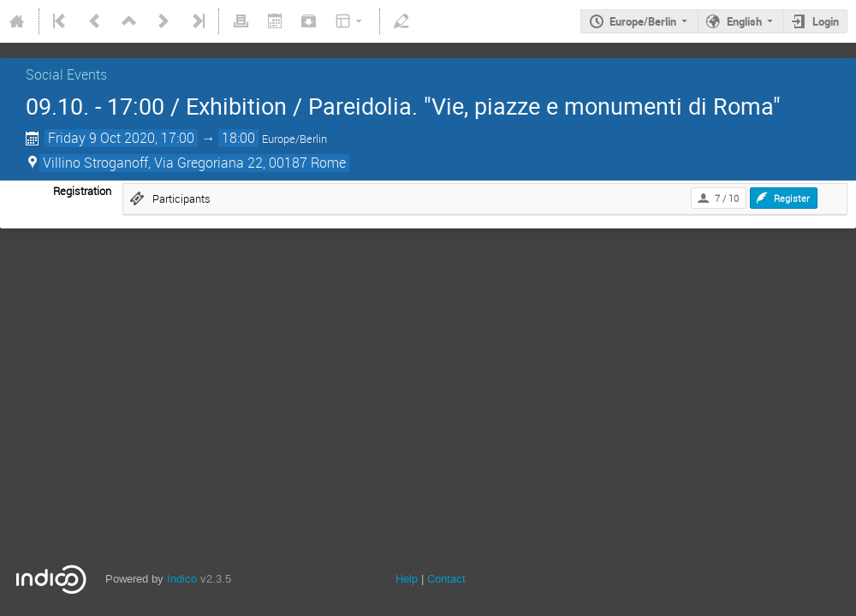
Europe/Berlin (643, 21)
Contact (446, 579)
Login (826, 21)
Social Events (66, 74)
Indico (182, 579)
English (744, 21)
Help (407, 579)
